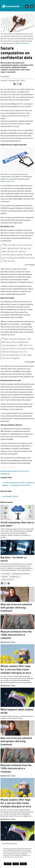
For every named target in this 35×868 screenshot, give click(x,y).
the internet (6, 574)
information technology (21, 574)
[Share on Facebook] (14, 84)
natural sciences (8, 580)
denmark (5, 577)
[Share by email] (20, 84)
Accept (16, 864)
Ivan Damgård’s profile (10, 496)
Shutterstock (25, 44)
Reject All (8, 864)
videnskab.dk (15, 577)
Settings (23, 864)
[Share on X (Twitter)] (17, 84)
